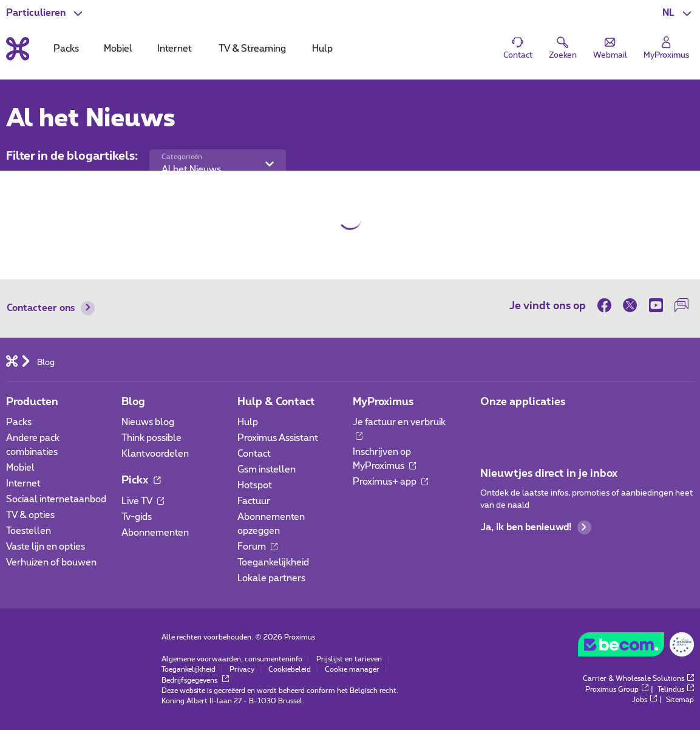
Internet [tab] (175, 49)
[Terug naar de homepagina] (18, 49)
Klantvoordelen (155, 454)
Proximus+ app (391, 482)
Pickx (141, 480)
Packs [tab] (66, 49)
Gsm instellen (267, 470)
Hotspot (255, 486)
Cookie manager (352, 670)
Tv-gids (137, 517)
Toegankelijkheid (273, 563)
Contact (254, 454)
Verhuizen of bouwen (51, 563)
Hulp (248, 422)
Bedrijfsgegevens (195, 681)
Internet (23, 484)
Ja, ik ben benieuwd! (536, 527)
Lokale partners (271, 578)
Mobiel (20, 468)
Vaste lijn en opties (46, 547)
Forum (258, 547)
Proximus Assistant (278, 438)
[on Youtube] (656, 305)
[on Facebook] (607, 305)
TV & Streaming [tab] (252, 49)
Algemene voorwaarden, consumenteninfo (232, 659)
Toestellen (29, 531)
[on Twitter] (630, 305)
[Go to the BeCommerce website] (636, 647)
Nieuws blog (148, 422)
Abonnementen (155, 533)
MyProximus (383, 402)
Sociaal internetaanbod (56, 500)
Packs (19, 422)
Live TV (143, 501)
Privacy (242, 670)
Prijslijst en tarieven (349, 659)
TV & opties (30, 515)
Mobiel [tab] (118, 49)
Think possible (151, 438)
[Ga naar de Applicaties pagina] (491, 426)
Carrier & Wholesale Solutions (638, 679)
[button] (678, 13)
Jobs (644, 700)
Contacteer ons (51, 308)
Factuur (254, 501)
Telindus (676, 690)
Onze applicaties (523, 402)
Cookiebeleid (290, 670)
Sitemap (680, 700)
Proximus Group (617, 690)
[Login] (666, 48)
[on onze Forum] (681, 305)
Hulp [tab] (322, 49)
